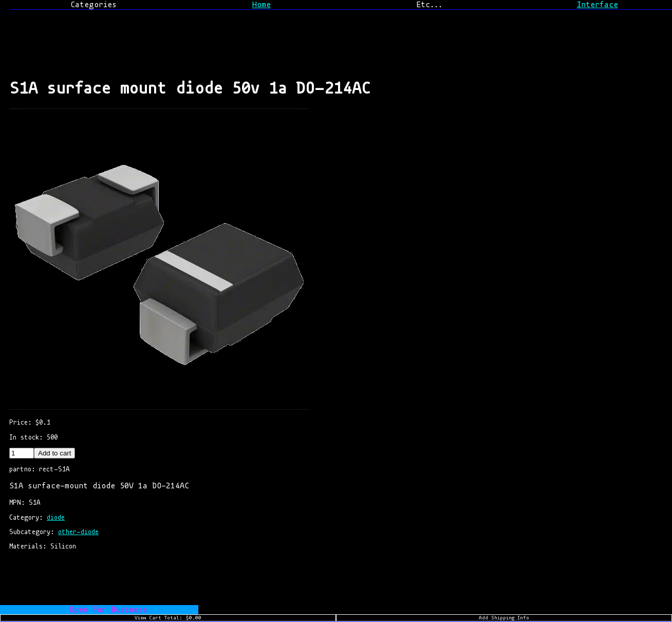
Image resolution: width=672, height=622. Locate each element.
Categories (94, 5)
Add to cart (54, 453)
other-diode (78, 532)
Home (262, 5)
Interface (598, 5)
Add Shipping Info (504, 618)
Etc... (429, 5)
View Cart (168, 618)
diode (56, 517)
